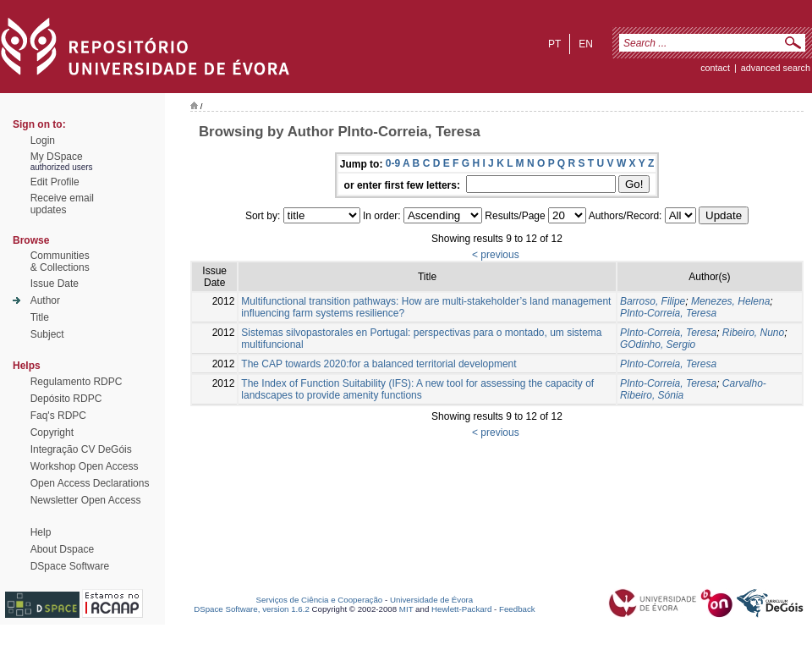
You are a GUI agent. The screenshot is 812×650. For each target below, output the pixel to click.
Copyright (52, 432)
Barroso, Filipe (653, 301)
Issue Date (55, 284)
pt (554, 44)
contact (715, 68)
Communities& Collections (60, 262)
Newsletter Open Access (86, 500)
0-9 (393, 163)
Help (41, 532)
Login (43, 140)
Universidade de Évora (431, 600)
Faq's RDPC (58, 416)
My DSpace (57, 157)
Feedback (517, 609)
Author (45, 300)
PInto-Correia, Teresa (668, 313)
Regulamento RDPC (77, 382)
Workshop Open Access (85, 466)
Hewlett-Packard (461, 609)
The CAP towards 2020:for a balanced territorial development (379, 364)
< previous (496, 255)
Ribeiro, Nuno (753, 333)
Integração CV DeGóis (81, 449)
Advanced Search (776, 68)
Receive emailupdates (62, 204)
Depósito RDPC (66, 399)
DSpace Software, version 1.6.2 (252, 609)
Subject (47, 334)
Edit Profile (55, 182)
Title (40, 317)
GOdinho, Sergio (658, 344)
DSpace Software (70, 566)
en (586, 44)
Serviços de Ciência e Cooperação (320, 600)
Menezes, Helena (730, 301)
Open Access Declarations (90, 483)
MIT (406, 609)
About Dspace (62, 549)
